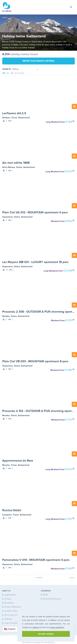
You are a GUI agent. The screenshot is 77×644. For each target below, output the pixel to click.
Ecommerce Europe (52, 599)
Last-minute (17, 73)
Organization (10, 595)
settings (35, 627)
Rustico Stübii (12, 510)
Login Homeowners (13, 623)
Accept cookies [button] (46, 634)
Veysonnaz (7, 217)
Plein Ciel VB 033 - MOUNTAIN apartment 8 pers (35, 361)
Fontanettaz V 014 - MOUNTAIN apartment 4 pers (36, 560)
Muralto (6, 465)
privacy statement (57, 627)
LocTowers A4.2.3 (14, 113)
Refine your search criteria (38, 61)
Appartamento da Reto (18, 461)
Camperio (7, 515)
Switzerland (24, 118)
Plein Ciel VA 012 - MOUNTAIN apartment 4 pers (35, 212)
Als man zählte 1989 (16, 163)
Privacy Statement (13, 607)
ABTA (45, 595)
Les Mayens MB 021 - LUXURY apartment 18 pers (35, 262)
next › (72, 578)
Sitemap (8, 619)
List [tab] (6, 73)
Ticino (14, 118)
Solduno (6, 118)
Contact (8, 599)
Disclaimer (9, 603)
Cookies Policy (11, 611)
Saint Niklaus (9, 167)
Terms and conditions (14, 615)
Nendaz (6, 316)
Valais (19, 167)
